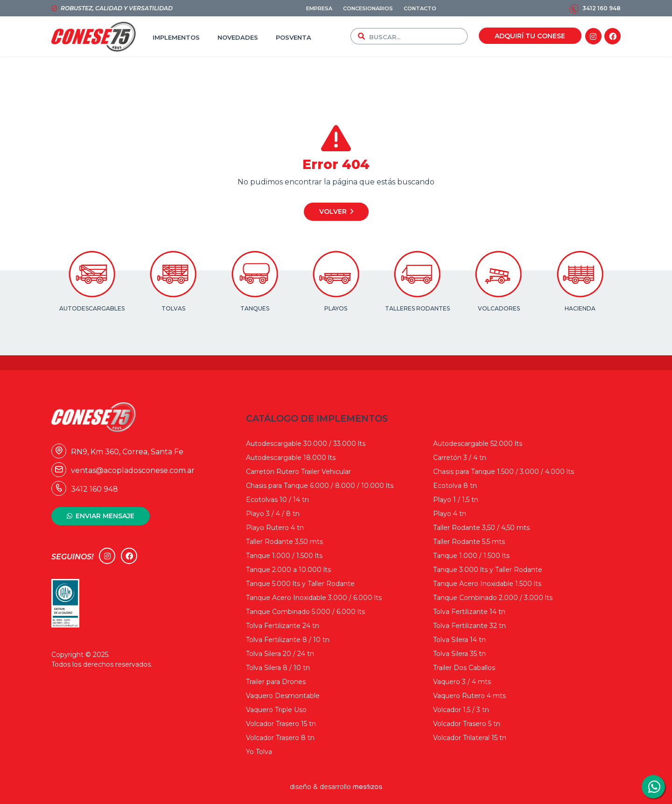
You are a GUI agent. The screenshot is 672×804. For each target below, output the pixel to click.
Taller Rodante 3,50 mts (284, 542)
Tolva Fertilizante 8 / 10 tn (288, 640)
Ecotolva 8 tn (455, 486)
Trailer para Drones (276, 682)
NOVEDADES (238, 37)
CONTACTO (420, 8)
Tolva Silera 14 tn (459, 640)
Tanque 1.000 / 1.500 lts (284, 556)
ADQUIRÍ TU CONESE (530, 36)
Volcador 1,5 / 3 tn (461, 710)
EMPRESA (319, 8)
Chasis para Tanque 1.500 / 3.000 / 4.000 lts (504, 472)
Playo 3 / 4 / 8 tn (273, 514)
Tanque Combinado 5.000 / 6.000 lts (305, 612)
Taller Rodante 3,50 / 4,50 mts (481, 528)
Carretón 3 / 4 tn (460, 458)
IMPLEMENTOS (176, 37)
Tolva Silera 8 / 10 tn (278, 668)
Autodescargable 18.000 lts (291, 458)
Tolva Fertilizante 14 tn (469, 612)
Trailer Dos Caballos (464, 668)
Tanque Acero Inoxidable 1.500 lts (487, 584)
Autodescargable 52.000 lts (478, 444)
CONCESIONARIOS (368, 8)
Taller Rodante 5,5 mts (469, 542)
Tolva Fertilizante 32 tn (469, 626)
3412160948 (653, 787)
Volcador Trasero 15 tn (281, 724)
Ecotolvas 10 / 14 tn (277, 500)
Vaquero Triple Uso (276, 710)
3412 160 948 (602, 8)
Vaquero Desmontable (283, 696)
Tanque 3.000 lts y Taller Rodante (488, 570)
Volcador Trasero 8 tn (280, 738)
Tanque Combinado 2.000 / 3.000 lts (493, 598)
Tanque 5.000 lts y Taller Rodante (300, 584)
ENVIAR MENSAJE (105, 516)
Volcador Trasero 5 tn (467, 724)
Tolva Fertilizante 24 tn (283, 626)
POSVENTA (294, 37)
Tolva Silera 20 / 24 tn (280, 654)
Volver (333, 212)
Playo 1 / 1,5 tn (456, 500)
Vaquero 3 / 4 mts (462, 682)
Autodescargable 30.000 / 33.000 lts (306, 444)
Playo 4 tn (450, 514)
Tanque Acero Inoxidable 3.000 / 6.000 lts (314, 598)
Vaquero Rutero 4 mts (469, 696)
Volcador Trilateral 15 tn (470, 738)
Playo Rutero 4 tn (275, 528)
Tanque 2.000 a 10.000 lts (288, 570)
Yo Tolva (259, 752)
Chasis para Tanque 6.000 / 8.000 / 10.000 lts (320, 486)
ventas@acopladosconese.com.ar (123, 470)
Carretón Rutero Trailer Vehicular (298, 472)
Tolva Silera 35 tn (459, 654)
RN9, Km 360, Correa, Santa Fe (117, 452)
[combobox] (416, 36)
